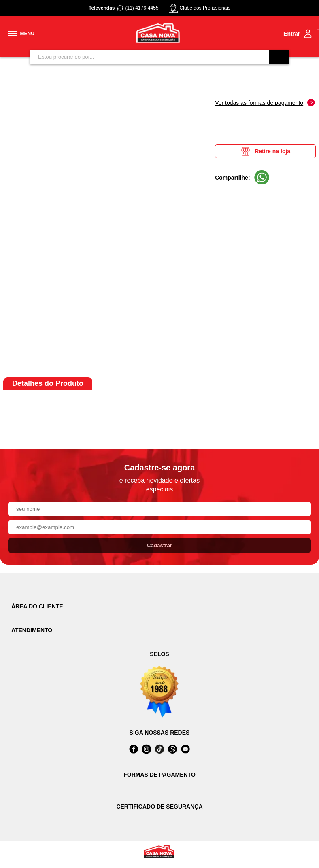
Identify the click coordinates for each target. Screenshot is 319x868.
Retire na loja (265, 151)
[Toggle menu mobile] (21, 34)
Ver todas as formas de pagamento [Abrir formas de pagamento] (265, 103)
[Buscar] (279, 57)
